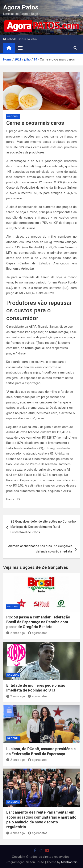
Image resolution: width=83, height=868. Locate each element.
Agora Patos (21, 7)
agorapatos (38, 633)
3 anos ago (16, 833)
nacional (13, 117)
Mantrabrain (69, 862)
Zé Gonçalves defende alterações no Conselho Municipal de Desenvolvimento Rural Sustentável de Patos (43, 527)
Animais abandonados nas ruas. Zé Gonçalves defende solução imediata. (40, 549)
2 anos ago (16, 633)
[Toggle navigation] (20, 48)
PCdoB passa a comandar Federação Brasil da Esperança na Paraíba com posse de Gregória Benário (38, 622)
